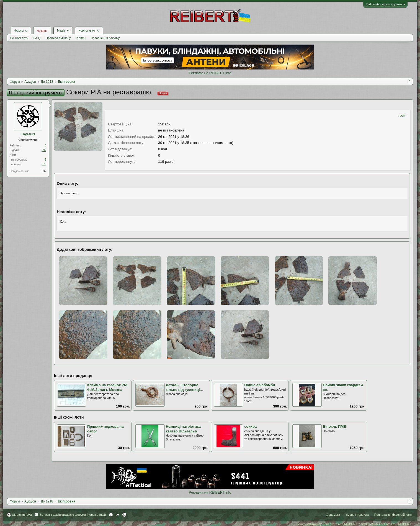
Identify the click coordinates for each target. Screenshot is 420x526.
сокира (250, 426)
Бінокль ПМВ (335, 426)
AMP (402, 116)
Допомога (333, 515)
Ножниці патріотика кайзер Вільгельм (183, 429)
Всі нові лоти (19, 38)
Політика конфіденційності (393, 515)
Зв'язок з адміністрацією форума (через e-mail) (73, 515)
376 (44, 164)
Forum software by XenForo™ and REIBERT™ (354, 524)
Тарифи (81, 38)
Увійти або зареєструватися (385, 4)
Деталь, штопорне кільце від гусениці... (184, 387)
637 (44, 171)
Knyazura (28, 134)
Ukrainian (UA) (22, 515)
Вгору (118, 515)
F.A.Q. (37, 38)
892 (44, 150)
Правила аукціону (58, 38)
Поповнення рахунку (105, 38)
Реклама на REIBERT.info (210, 73)
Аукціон (42, 31)
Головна (111, 515)
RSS (124, 515)
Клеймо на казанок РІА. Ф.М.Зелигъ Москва (108, 387)
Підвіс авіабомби (260, 385)
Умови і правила (357, 515)
